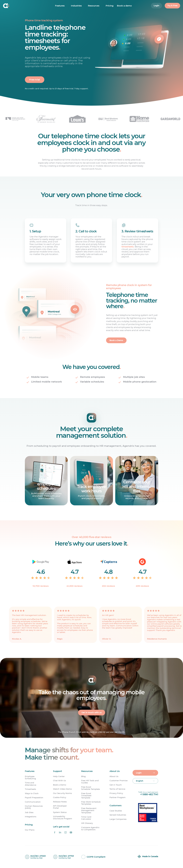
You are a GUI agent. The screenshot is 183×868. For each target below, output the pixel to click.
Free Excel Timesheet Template (86, 796)
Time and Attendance (31, 784)
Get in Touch (116, 785)
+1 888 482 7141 (149, 794)
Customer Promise (119, 781)
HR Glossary (87, 823)
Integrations (31, 817)
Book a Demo (60, 785)
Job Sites (29, 812)
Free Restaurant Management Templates (89, 810)
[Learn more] (46, 481)
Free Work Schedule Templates (91, 803)
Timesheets (30, 789)
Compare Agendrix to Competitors (90, 829)
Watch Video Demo (62, 789)
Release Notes (60, 802)
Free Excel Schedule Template (90, 788)
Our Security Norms (62, 793)
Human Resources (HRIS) (34, 807)
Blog (83, 776)
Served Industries (118, 815)
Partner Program (118, 797)
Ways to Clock (32, 793)
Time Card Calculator (86, 818)
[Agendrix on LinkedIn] (60, 832)
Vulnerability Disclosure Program (63, 818)
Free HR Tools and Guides (90, 782)
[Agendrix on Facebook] (55, 832)
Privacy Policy (116, 793)
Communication (33, 802)
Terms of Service (117, 789)
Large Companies (118, 819)
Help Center (59, 776)
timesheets (128, 247)
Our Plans (30, 830)
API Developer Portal (60, 807)
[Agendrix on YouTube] (71, 832)
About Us (114, 776)
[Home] (19, 6)
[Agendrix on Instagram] (65, 832)
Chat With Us (59, 781)
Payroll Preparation (34, 798)
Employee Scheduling (30, 777)
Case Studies (116, 811)
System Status (60, 812)
